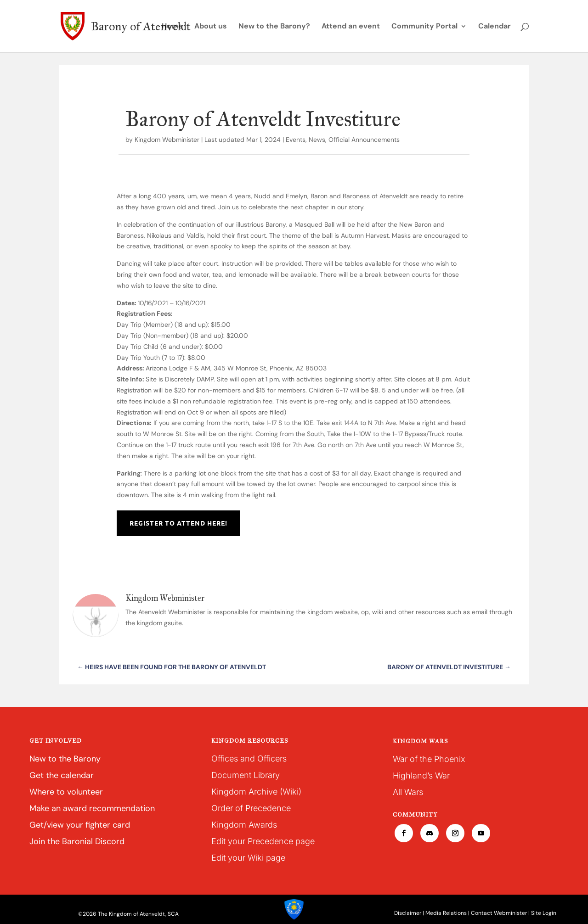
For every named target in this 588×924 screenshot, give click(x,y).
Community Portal (424, 27)
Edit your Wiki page (248, 858)
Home (172, 27)
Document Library (246, 775)
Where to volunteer (66, 792)
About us (211, 27)
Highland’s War (421, 776)
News (317, 140)
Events (296, 140)
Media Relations (446, 913)
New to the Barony (65, 759)
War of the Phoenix (429, 759)
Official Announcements (364, 140)
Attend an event (351, 27)
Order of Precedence (251, 808)
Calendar (495, 27)
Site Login (544, 913)
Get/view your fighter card (80, 825)
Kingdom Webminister (167, 140)
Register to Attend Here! (178, 523)
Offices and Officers (249, 759)
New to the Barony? (274, 27)
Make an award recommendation (92, 808)
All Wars (408, 792)
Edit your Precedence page (263, 841)
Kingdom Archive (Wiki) (256, 792)
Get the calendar (62, 775)
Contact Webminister (499, 913)
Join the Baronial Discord (77, 841)
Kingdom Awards (244, 825)
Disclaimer (408, 913)
